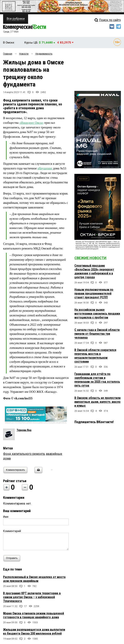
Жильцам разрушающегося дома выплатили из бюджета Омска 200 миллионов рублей (34, 632)
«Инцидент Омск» (31, 123)
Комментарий (12, 531)
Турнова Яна (24, 430)
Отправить (13, 558)
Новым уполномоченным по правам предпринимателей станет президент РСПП (94, 293)
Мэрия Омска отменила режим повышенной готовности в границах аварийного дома (34, 615)
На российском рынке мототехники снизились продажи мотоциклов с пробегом (97, 314)
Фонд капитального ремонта (24, 454)
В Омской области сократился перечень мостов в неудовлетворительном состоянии (95, 356)
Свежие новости (90, 258)
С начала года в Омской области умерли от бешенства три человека (97, 334)
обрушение (45, 168)
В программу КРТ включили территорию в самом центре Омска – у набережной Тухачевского (32, 597)
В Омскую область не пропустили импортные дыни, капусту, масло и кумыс (97, 402)
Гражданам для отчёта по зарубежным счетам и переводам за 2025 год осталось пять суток (97, 380)
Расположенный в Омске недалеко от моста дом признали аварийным (34, 579)
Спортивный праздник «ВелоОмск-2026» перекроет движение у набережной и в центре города (94, 271)
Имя (6, 517)
